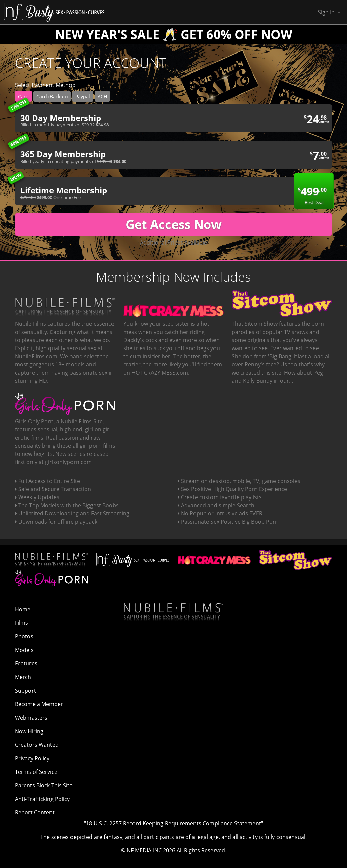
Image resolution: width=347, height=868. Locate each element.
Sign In (327, 12)
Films (22, 623)
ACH (102, 96)
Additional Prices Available (173, 242)
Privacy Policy (32, 758)
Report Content (35, 812)
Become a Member (39, 704)
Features (26, 663)
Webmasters (31, 718)
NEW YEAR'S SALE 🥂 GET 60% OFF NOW (174, 34)
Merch (23, 677)
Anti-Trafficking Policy (42, 799)
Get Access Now (174, 224)
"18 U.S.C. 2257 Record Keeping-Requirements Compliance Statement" (173, 823)
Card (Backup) (52, 96)
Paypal (83, 96)
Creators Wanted (37, 745)
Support (25, 691)
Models (24, 650)
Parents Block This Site (44, 785)
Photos (24, 636)
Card (23, 96)
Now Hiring (29, 731)
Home (23, 609)
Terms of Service (36, 772)
